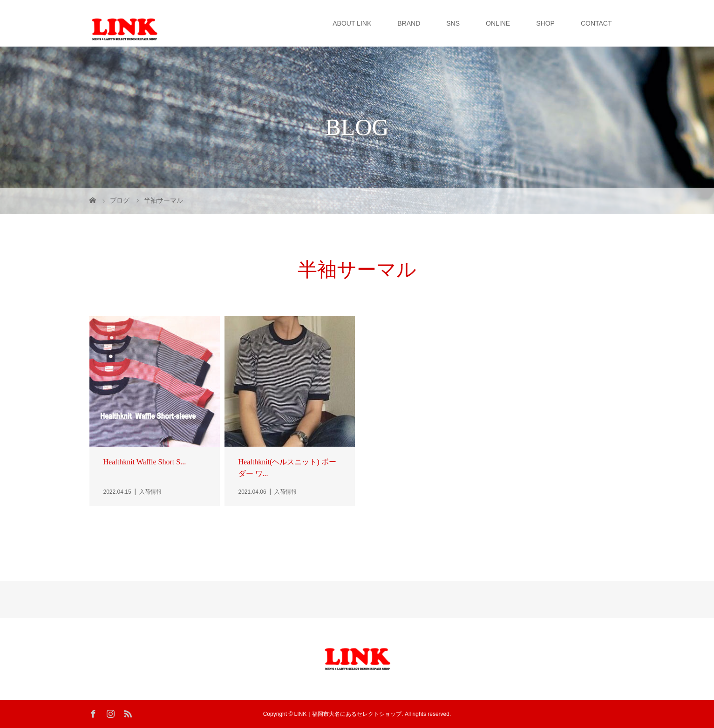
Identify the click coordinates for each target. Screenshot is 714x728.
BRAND (409, 23)
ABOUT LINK (352, 23)
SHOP (545, 23)
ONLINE (498, 23)
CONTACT (596, 23)
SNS (453, 23)
